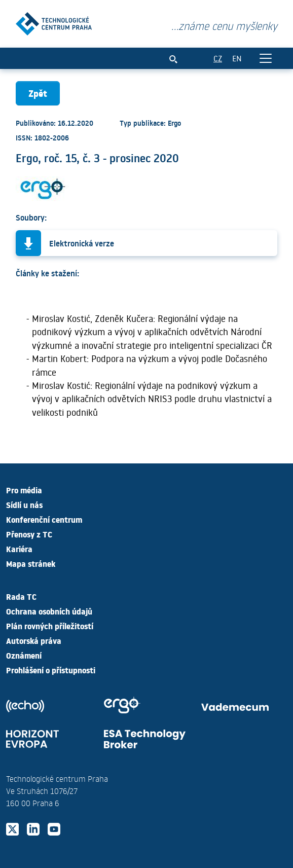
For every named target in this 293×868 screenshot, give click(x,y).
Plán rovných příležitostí (50, 626)
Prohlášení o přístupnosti (51, 670)
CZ (218, 58)
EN (237, 58)
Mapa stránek (31, 563)
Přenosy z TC (29, 534)
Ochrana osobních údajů (49, 611)
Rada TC (21, 596)
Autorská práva (34, 640)
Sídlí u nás (24, 504)
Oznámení (24, 655)
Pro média (24, 490)
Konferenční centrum (44, 519)
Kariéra (19, 549)
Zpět (38, 93)
